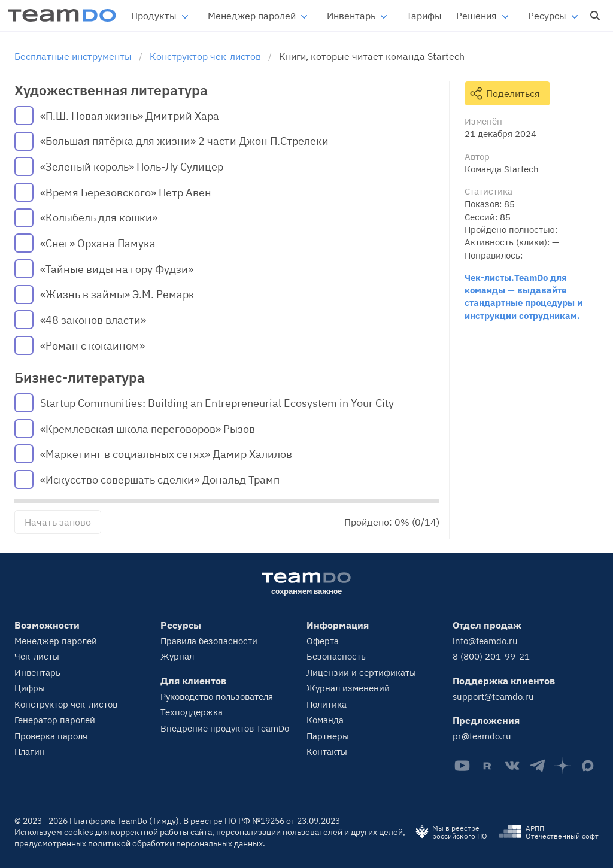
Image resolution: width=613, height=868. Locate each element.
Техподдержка (192, 712)
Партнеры (328, 736)
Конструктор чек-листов (66, 704)
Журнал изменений (348, 688)
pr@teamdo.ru (482, 736)
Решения (477, 16)
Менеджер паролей (252, 16)
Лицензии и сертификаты (361, 673)
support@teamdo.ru (493, 696)
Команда (325, 720)
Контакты (327, 752)
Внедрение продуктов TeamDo (225, 728)
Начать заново (58, 522)
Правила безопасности (209, 641)
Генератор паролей (55, 720)
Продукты (154, 16)
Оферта (323, 641)
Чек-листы (37, 656)
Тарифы (424, 16)
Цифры (30, 688)
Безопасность (336, 656)
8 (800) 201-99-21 (491, 656)
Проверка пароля (51, 736)
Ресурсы (547, 16)
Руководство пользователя (217, 696)
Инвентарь (351, 16)
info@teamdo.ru (485, 641)
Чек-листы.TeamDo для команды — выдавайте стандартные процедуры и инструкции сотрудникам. (524, 296)
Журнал (177, 656)
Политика (327, 704)
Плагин (30, 752)
